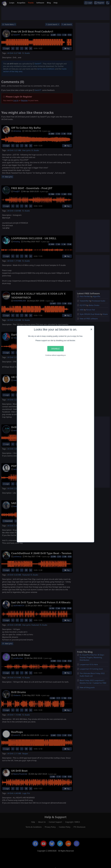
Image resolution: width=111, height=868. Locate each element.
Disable (55, 349)
